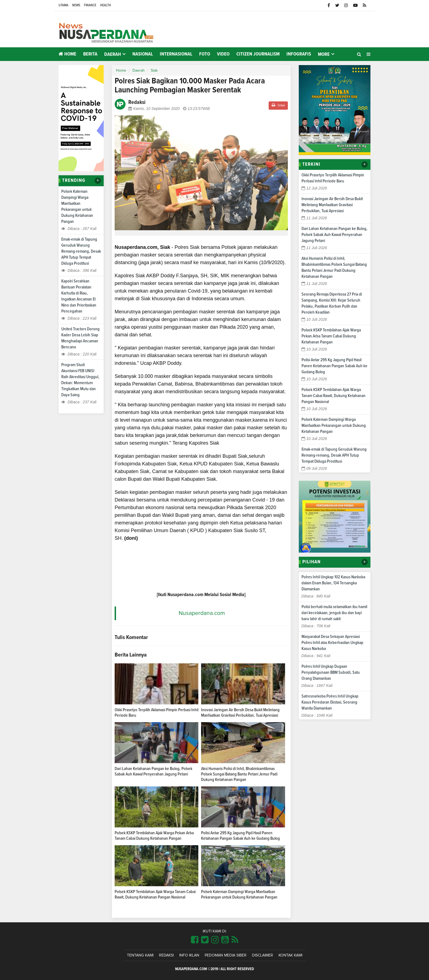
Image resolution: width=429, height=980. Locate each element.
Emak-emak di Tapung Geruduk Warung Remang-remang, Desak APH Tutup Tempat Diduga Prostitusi (81, 251)
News (76, 5)
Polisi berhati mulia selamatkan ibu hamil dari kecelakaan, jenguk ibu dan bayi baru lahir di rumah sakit (334, 613)
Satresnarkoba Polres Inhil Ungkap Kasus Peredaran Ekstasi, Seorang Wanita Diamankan (330, 702)
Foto (205, 54)
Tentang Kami (140, 955)
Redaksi (166, 955)
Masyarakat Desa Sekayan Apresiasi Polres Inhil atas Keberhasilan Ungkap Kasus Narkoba (332, 643)
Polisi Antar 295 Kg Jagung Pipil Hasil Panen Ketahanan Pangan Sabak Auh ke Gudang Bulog (334, 366)
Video (223, 54)
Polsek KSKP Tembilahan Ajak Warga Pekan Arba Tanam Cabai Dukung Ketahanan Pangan (331, 336)
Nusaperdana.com (202, 613)
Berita (90, 54)
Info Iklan (189, 955)
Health (106, 5)
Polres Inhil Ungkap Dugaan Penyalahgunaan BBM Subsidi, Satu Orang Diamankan (331, 672)
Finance (90, 5)
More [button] (324, 54)
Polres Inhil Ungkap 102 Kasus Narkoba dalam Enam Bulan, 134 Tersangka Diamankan (333, 583)
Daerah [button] (113, 54)
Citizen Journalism (258, 54)
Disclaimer (263, 955)
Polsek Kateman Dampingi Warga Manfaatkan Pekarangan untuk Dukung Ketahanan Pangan (334, 425)
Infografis (299, 54)
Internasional (176, 54)
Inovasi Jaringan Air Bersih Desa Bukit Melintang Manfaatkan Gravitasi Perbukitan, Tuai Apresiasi (332, 205)
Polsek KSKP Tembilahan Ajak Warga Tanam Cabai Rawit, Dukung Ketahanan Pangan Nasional (334, 396)
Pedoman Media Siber (226, 955)
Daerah (139, 71)
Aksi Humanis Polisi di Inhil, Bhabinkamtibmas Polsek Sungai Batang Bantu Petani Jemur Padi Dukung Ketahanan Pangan (239, 774)
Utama (63, 5)
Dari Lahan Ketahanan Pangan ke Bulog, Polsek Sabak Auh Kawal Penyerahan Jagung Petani (334, 235)
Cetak (278, 105)
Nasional (143, 54)
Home (67, 54)
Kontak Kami (290, 955)
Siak (154, 71)
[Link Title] (195, 940)
